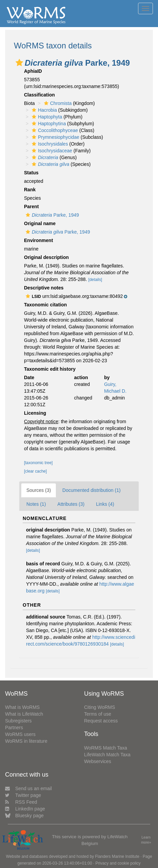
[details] (95, 280)
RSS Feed (21, 802)
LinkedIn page (25, 809)
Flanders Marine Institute (117, 856)
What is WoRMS (22, 707)
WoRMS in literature (26, 741)
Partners (14, 728)
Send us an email (28, 788)
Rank (30, 190)
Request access (101, 721)
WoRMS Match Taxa (106, 748)
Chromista (57, 103)
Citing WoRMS (100, 707)
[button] (19, 63)
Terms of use (98, 714)
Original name (40, 223)
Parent (31, 207)
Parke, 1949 (51, 215)
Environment (39, 240)
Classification (39, 95)
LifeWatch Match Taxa (107, 755)
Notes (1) (36, 504)
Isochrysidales (49, 144)
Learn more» (146, 840)
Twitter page (23, 795)
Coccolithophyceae (54, 130)
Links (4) (105, 504)
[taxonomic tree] (38, 463)
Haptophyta (46, 117)
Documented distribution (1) (91, 490)
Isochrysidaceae (51, 151)
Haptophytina (48, 124)
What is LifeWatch (24, 714)
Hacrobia (43, 110)
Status (31, 173)
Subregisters (18, 721)
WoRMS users (20, 734)
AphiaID (33, 71)
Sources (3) (39, 490)
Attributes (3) (71, 504)
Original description (46, 257)
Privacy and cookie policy (118, 863)
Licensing (35, 413)
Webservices (98, 761)
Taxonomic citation (46, 305)
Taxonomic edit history (50, 369)
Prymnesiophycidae (55, 137)
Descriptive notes (44, 288)
